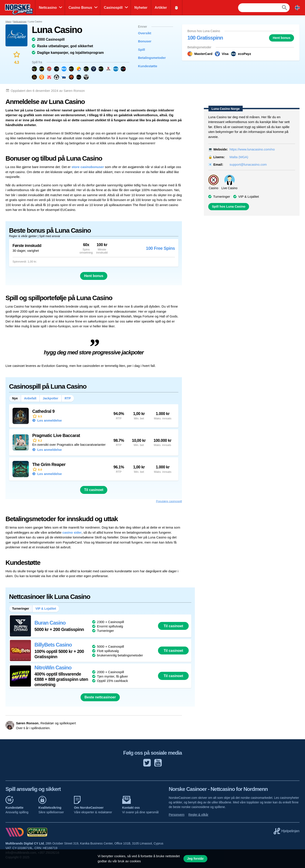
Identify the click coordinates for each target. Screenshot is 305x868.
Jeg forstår (196, 859)
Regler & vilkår (198, 815)
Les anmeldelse (49, 420)
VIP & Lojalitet (249, 197)
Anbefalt (30, 398)
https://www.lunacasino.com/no (252, 149)
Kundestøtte (148, 66)
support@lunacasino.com (248, 164)
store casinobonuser (88, 167)
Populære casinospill (169, 501)
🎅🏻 (176, 8)
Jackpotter (51, 398)
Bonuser (145, 41)
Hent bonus (282, 38)
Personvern (177, 815)
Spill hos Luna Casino (229, 207)
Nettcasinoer (20, 22)
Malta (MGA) (239, 157)
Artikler (161, 8)
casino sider (72, 532)
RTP (68, 398)
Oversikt (145, 33)
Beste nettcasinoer (100, 697)
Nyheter (141, 8)
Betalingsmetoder (152, 58)
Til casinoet (94, 490)
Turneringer (222, 197)
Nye (15, 398)
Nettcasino (48, 8)
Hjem (8, 22)
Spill (142, 50)
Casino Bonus (80, 8)
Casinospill (113, 8)
